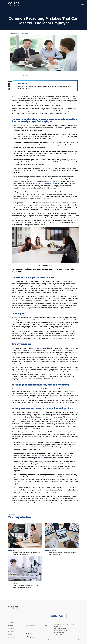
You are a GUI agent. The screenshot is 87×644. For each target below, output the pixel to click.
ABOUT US (11, 623)
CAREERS (11, 635)
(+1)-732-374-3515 (62, 629)
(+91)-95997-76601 (60, 633)
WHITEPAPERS (12, 629)
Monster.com (42, 349)
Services (11, 626)
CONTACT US (11, 638)
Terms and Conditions (70, 640)
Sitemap (77, 640)
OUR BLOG (11, 632)
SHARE (10, 82)
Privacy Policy (61, 640)
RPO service (42, 458)
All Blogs (13, 34)
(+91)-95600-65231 (58, 635)
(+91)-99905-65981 (62, 631)
